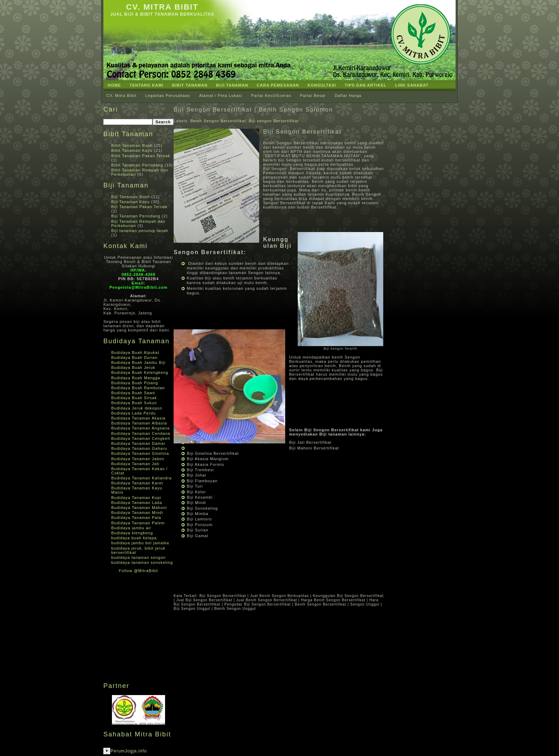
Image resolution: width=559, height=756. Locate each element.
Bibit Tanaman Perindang (137, 165)
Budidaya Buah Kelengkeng (140, 372)
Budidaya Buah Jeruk (133, 367)
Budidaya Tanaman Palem (138, 523)
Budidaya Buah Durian (134, 358)
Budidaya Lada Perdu (134, 413)
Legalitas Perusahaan (168, 96)
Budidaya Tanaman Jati (135, 464)
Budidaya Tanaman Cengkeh (141, 438)
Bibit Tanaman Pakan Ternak (141, 156)
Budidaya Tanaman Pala (136, 518)
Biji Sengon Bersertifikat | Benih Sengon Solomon (253, 110)
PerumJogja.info (129, 751)
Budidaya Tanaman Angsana (140, 428)
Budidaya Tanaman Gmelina (140, 453)
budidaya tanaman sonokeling (142, 562)
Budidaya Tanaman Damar (138, 443)
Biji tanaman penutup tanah (140, 231)
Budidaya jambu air (131, 528)
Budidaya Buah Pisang (135, 383)
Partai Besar (313, 96)
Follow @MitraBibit (139, 571)
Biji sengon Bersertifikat (274, 121)
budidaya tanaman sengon (139, 557)
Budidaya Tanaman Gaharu (139, 448)
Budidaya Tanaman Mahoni (139, 508)
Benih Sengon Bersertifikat (218, 121)
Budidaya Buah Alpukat (135, 353)
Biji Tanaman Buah (131, 197)
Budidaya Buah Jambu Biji (138, 362)
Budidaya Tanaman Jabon (138, 459)
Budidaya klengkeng (132, 533)
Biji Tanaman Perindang (136, 216)
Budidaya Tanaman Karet (137, 483)
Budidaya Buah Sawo (133, 393)
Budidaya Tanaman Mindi (137, 513)
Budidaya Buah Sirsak (134, 398)
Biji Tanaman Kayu (130, 202)
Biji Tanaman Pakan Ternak (139, 207)
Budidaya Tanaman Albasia (139, 423)
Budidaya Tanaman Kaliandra (142, 478)
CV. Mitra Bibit (162, 7)
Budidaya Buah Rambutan (138, 388)
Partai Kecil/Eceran (271, 96)
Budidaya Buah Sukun (134, 403)
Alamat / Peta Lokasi (220, 96)
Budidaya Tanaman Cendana (141, 433)
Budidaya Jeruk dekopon (137, 408)
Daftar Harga (348, 96)
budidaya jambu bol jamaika (140, 543)
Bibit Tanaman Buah (132, 145)
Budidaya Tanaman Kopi (136, 498)
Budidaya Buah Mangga (136, 378)
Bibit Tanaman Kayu (132, 150)
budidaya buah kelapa (134, 538)
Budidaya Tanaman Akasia (138, 418)
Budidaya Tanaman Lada (137, 503)
